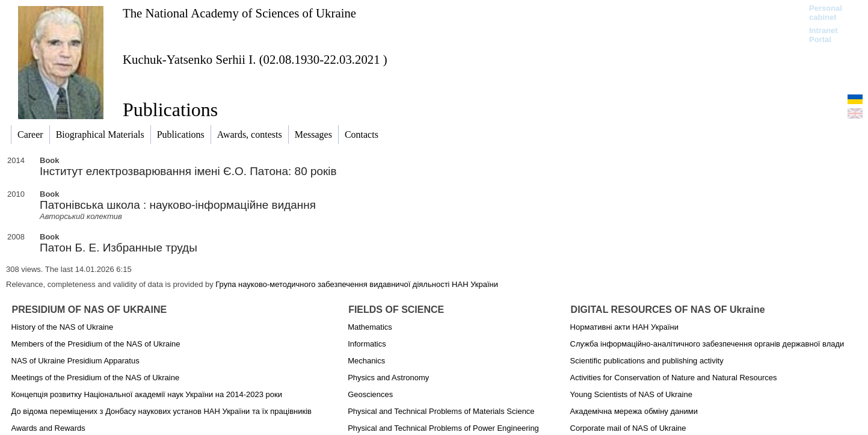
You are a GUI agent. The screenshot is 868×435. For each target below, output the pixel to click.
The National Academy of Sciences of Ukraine (239, 13)
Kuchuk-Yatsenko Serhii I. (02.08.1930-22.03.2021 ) (255, 59)
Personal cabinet (826, 13)
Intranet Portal (823, 35)
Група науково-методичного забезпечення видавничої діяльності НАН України (357, 284)
